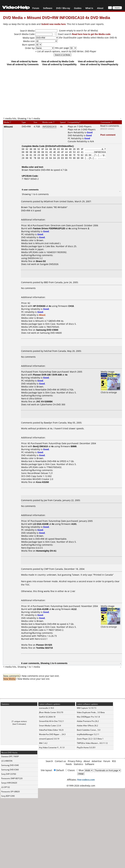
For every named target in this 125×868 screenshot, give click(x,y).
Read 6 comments (110, 126)
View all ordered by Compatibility (59, 64)
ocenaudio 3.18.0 (46, 708)
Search (49, 761)
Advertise (97, 761)
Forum (36, 8)
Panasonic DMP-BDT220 (12, 778)
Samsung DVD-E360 (10, 770)
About (100, 8)
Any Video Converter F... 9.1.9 (52, 748)
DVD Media (13, 17)
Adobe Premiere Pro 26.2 (88, 721)
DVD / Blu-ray (63, 8)
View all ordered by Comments (23, 64)
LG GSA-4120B (41, 609)
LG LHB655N (7, 761)
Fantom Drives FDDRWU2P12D (49, 228)
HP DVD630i (39, 306)
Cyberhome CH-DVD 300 (53, 404)
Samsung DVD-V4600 (51, 333)
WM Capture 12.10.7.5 (87, 708)
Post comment (108, 135)
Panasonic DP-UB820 (10, 792)
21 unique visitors (19, 721)
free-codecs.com (86, 780)
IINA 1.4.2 (43, 743)
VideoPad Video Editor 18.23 (51, 730)
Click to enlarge (111, 391)
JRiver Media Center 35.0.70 (51, 712)
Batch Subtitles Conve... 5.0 (89, 730)
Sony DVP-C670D (9, 774)
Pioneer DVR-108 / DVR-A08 (47, 375)
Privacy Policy (75, 761)
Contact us (60, 761)
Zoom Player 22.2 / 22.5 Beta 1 (90, 739)
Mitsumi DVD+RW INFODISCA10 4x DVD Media (68, 17)
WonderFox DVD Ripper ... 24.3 (52, 734)
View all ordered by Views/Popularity (99, 64)
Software (48, 8)
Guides (78, 8)
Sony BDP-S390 (8, 796)
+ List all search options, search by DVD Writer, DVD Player (66, 51)
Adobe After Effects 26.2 (87, 726)
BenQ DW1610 (40, 446)
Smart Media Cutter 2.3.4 (50, 726)
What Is (89, 8)
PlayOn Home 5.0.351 (86, 748)
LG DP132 (6, 787)
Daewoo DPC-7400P (10, 756)
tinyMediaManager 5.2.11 (88, 734)
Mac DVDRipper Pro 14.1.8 (88, 717)
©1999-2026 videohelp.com (81, 786)
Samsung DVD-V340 (10, 765)
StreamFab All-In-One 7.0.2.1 (51, 721)
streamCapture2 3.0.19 (49, 739)
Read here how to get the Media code (91, 34)
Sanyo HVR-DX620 (9, 783)
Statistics (78, 764)
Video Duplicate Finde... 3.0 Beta (91, 712)
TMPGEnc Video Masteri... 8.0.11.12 (92, 743)
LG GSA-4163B (41, 524)
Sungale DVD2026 (49, 264)
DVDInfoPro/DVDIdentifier (59, 146)
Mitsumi (8, 127)
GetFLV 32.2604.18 (47, 717)
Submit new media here (53, 24)
